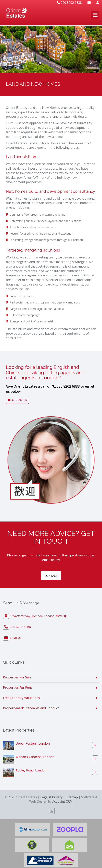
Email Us (16, 638)
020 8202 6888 (69, 3)
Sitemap (72, 797)
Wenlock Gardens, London (35, 757)
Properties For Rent (17, 688)
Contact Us (19, 400)
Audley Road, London (31, 770)
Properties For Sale (17, 677)
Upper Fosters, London (33, 743)
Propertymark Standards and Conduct (31, 708)
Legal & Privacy (51, 797)
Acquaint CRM (62, 801)
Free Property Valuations (21, 698)
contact (51, 576)
